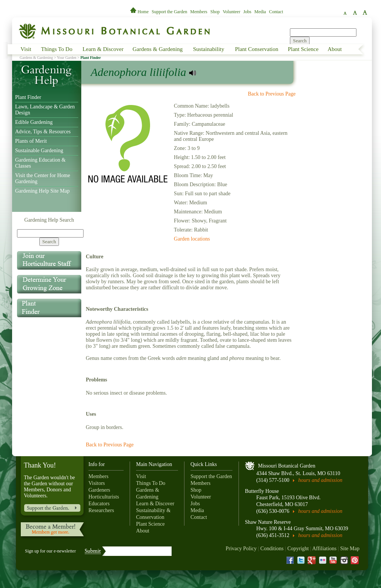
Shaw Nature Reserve (268, 522)
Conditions (272, 549)
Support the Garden (169, 12)
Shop (215, 12)
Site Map (350, 549)
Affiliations (324, 549)
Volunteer (231, 12)
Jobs (247, 12)
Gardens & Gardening (158, 49)
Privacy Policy (241, 549)
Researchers (101, 510)
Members (199, 12)
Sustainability (209, 49)
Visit (26, 49)
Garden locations (192, 239)
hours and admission (320, 480)
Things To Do (57, 49)
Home (140, 12)
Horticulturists (104, 497)
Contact (276, 12)
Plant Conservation (257, 49)
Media (260, 12)
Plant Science (303, 49)
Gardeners (99, 490)
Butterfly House (262, 491)
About (335, 49)
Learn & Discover (103, 49)
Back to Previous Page (272, 94)
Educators (99, 504)
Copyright (298, 549)
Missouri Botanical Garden (287, 466)
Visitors (97, 483)
